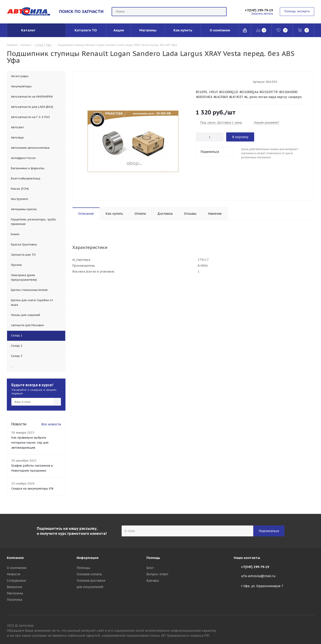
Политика (14, 600)
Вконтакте (311, 626)
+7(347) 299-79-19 (259, 10)
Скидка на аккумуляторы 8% (32, 489)
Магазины (15, 593)
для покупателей (90, 587)
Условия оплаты (89, 574)
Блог (150, 568)
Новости (14, 574)
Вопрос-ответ (157, 574)
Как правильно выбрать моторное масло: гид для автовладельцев (30, 443)
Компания (15, 558)
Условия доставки (91, 581)
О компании (17, 568)
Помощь (83, 568)
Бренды (153, 581)
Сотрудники (16, 581)
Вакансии (14, 587)
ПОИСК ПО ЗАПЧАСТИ (81, 11)
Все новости (51, 424)
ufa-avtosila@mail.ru (258, 576)
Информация (88, 558)
